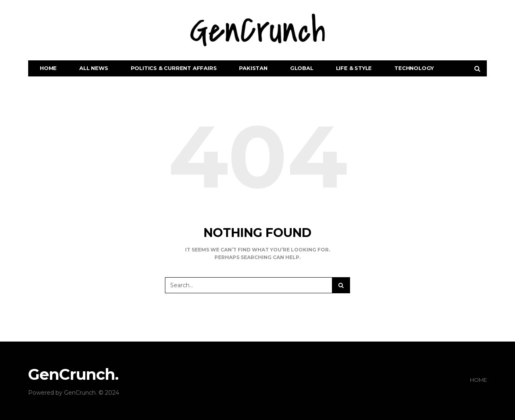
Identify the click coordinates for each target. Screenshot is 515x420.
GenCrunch (80, 393)
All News (94, 68)
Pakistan (253, 68)
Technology (414, 68)
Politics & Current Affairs (174, 68)
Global (302, 68)
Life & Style (354, 68)
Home (48, 68)
